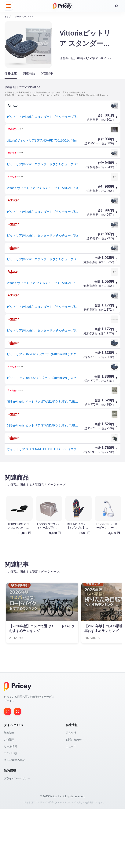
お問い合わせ (74, 799)
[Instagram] (8, 771)
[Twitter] (17, 771)
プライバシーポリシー (17, 838)
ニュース (71, 806)
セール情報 (10, 806)
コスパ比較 (10, 813)
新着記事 (9, 792)
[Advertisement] (63, 495)
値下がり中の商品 (14, 819)
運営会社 (71, 792)
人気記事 (9, 799)
